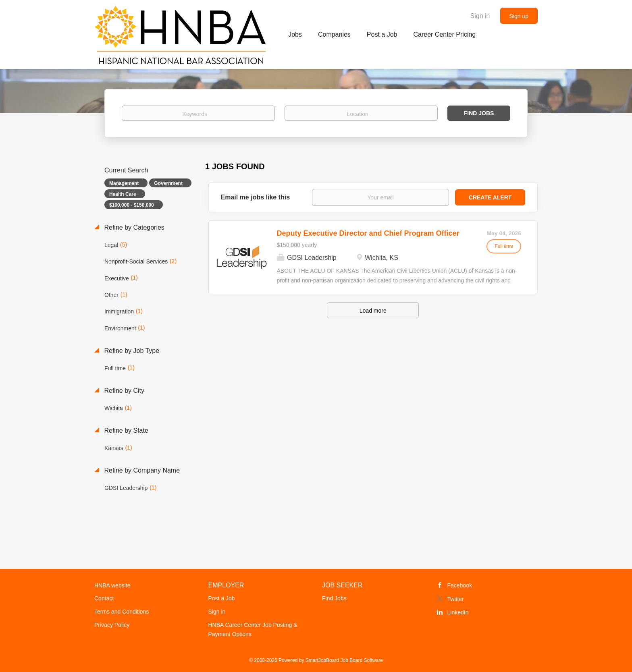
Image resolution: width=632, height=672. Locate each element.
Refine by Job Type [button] (131, 351)
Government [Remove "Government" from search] (168, 183)
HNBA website (112, 585)
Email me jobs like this (256, 197)
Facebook (460, 585)
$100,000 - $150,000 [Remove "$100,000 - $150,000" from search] (132, 205)
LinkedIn (458, 612)
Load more (373, 311)
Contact (104, 598)
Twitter (456, 599)
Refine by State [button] (125, 430)
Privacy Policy (112, 625)
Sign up (519, 16)
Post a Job (222, 598)
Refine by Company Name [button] (141, 470)
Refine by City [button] (123, 391)
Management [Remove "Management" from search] (124, 183)
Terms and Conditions (122, 612)
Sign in (480, 16)
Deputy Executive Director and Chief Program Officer (368, 233)
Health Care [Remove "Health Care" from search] (123, 194)
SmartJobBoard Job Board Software (344, 660)
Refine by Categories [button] (133, 227)
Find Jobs (479, 113)
